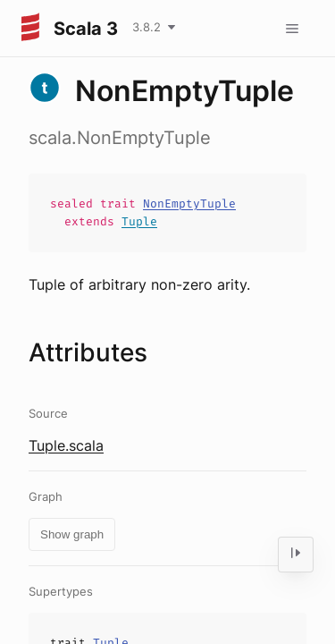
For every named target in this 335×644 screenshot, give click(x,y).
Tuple (139, 221)
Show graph (72, 534)
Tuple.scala (66, 445)
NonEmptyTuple (189, 203)
